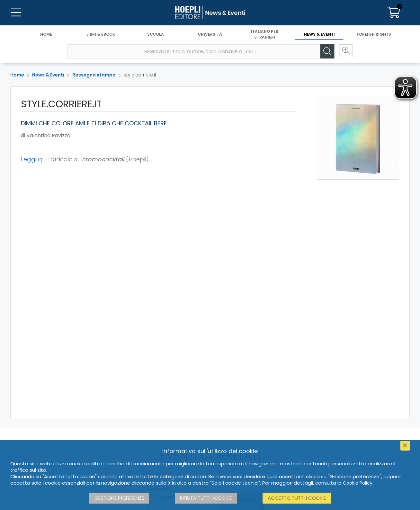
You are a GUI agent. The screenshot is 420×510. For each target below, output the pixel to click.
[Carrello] (394, 13)
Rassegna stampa (94, 75)
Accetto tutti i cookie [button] (297, 498)
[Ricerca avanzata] (345, 52)
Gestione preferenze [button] (119, 498)
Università (210, 35)
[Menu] (16, 13)
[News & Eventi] (210, 13)
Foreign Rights (374, 35)
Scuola (156, 35)
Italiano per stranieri (265, 35)
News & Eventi (319, 35)
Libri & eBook (101, 35)
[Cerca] (326, 52)
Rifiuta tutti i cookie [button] (206, 498)
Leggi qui (34, 159)
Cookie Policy (358, 483)
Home (46, 35)
